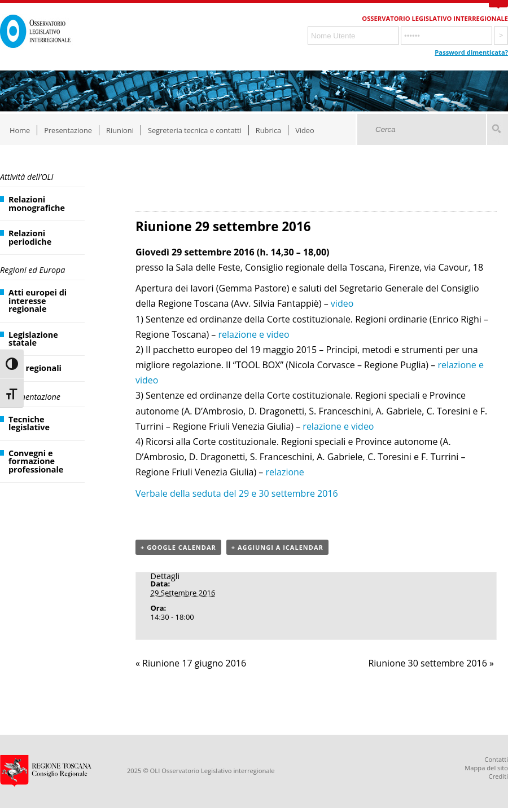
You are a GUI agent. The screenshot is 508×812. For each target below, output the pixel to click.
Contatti (496, 759)
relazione (284, 472)
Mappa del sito (486, 768)
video (342, 303)
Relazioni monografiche (37, 203)
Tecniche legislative (29, 423)
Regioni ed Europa (32, 270)
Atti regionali (35, 368)
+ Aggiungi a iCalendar (277, 547)
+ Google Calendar (178, 547)
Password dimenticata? (471, 52)
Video (305, 130)
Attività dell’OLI (27, 177)
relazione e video (254, 334)
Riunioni (120, 130)
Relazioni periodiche (30, 237)
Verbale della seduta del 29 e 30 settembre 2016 (237, 493)
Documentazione (30, 397)
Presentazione (68, 130)
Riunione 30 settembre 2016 (431, 663)
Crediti (498, 776)
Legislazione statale (33, 339)
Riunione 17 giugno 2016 (191, 663)
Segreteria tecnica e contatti (195, 130)
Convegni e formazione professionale (36, 461)
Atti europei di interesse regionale (38, 301)
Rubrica (268, 130)
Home (20, 130)
